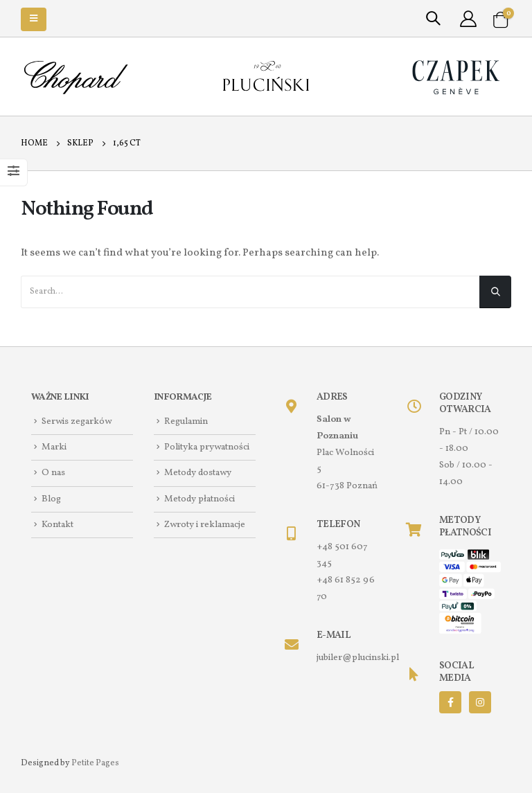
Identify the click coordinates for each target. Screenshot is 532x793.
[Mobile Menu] (34, 19)
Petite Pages (95, 763)
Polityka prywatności (207, 447)
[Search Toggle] (433, 19)
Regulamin (186, 421)
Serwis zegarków (77, 421)
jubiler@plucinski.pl (358, 658)
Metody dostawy (198, 473)
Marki (54, 447)
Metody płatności (199, 499)
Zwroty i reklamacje (205, 525)
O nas (53, 473)
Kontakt (57, 525)
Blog (51, 499)
